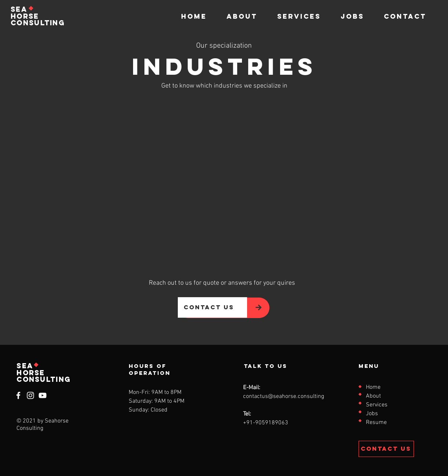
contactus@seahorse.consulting (284, 396)
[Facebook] (18, 395)
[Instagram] (30, 395)
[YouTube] (43, 395)
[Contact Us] (386, 449)
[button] (299, 16)
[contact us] (212, 307)
